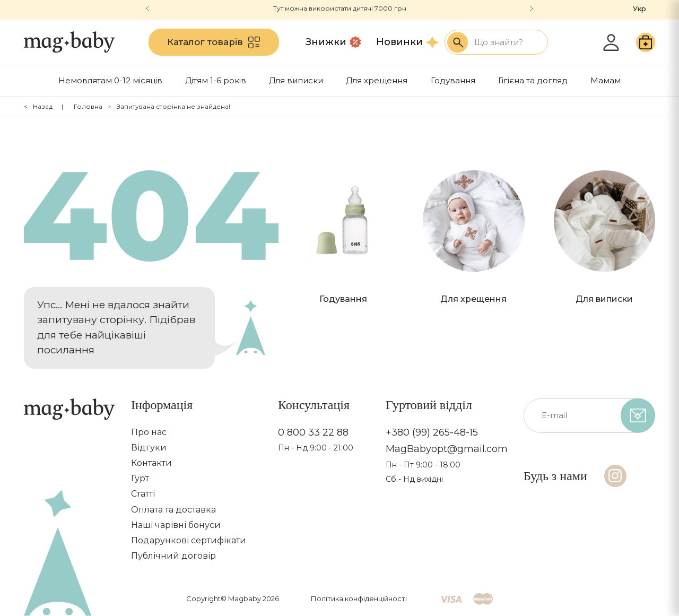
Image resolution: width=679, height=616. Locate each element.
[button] (532, 8)
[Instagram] (615, 476)
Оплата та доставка (173, 510)
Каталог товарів (214, 42)
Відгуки (149, 448)
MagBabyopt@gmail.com (447, 449)
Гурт (140, 478)
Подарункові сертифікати (189, 540)
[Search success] (458, 42)
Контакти (151, 463)
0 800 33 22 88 (313, 433)
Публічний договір (173, 556)
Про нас (149, 432)
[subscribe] (638, 416)
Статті (143, 494)
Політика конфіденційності (359, 598)
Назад (43, 106)
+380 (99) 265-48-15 (432, 433)
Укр (639, 8)
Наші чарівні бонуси (176, 525)
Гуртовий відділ (429, 405)
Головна (88, 106)
